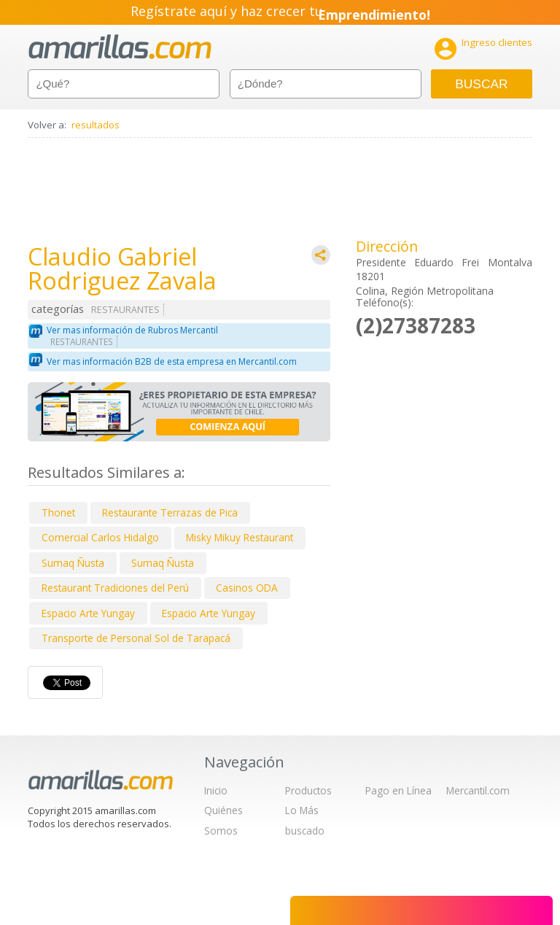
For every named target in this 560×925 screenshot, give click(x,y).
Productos (308, 790)
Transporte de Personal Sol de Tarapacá (136, 638)
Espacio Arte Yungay (88, 613)
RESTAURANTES (125, 310)
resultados (96, 125)
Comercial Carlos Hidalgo (100, 537)
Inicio (216, 790)
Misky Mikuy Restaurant (240, 537)
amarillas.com (120, 47)
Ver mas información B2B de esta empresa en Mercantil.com (172, 361)
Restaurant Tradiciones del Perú (115, 588)
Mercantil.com (478, 790)
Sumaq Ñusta (73, 563)
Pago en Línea (398, 790)
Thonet (58, 512)
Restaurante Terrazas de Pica (170, 512)
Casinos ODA (247, 588)
